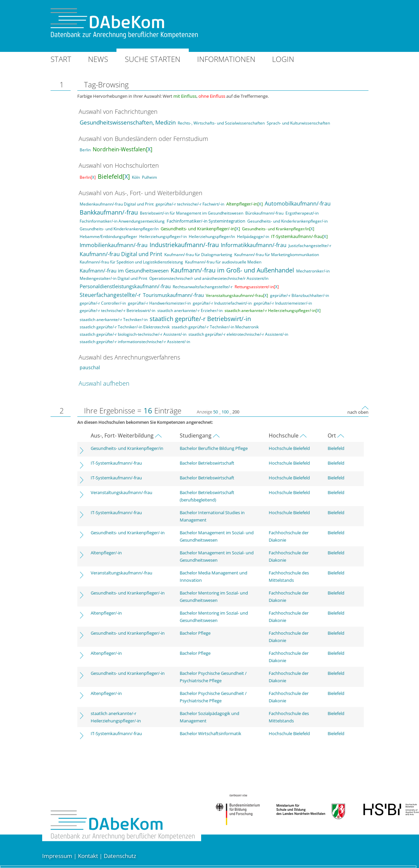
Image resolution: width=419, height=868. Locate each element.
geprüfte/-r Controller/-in (103, 303)
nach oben (358, 412)
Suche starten (153, 59)
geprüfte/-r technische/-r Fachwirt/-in (190, 204)
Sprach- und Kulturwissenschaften (298, 123)
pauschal (90, 367)
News (98, 59)
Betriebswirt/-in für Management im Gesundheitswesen (192, 213)
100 (225, 412)
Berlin (85, 150)
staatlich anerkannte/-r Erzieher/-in (190, 310)
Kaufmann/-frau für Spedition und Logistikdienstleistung (131, 262)
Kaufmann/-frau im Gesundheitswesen (124, 270)
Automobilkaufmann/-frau (298, 204)
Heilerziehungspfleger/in (212, 236)
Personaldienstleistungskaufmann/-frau (125, 286)
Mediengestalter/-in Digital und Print (113, 278)
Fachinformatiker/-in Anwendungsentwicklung (122, 221)
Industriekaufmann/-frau (184, 245)
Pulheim (149, 177)
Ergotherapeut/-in (302, 213)
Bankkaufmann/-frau (109, 212)
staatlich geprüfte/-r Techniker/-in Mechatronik (215, 327)
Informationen (226, 59)
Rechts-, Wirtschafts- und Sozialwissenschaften (221, 123)
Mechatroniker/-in (313, 271)
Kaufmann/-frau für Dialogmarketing (198, 255)
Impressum (57, 856)
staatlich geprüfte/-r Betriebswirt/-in (200, 319)
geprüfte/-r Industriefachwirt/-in (222, 303)
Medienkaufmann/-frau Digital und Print (117, 204)
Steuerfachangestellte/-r (110, 295)
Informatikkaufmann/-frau (254, 245)
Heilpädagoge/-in (253, 236)
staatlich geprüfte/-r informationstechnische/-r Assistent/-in (135, 342)
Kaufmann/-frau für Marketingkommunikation (277, 255)
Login (283, 59)
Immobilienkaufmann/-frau (114, 245)
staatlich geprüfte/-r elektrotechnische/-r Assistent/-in (238, 334)
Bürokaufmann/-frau (264, 213)
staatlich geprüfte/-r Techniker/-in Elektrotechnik (125, 327)
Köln (136, 177)
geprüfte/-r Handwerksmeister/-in (159, 303)
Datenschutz (120, 856)
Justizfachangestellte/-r (310, 246)
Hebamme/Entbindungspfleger (108, 236)
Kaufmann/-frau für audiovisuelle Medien (223, 262)
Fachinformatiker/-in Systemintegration (206, 221)
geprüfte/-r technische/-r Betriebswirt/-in (117, 310)
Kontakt (88, 856)
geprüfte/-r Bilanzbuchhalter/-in (300, 295)
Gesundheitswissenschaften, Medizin (128, 122)
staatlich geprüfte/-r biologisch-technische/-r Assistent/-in (133, 334)
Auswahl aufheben (104, 383)
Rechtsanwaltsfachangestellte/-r (203, 287)
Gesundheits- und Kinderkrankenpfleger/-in (287, 221)
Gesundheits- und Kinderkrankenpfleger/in (119, 229)
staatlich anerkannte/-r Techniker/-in (114, 320)
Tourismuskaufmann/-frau (173, 295)
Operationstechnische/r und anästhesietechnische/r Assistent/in (209, 278)
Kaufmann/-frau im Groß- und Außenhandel (232, 270)
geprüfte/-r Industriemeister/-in (283, 303)
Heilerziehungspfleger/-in (163, 236)
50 (216, 412)
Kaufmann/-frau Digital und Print (121, 254)
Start (61, 59)
